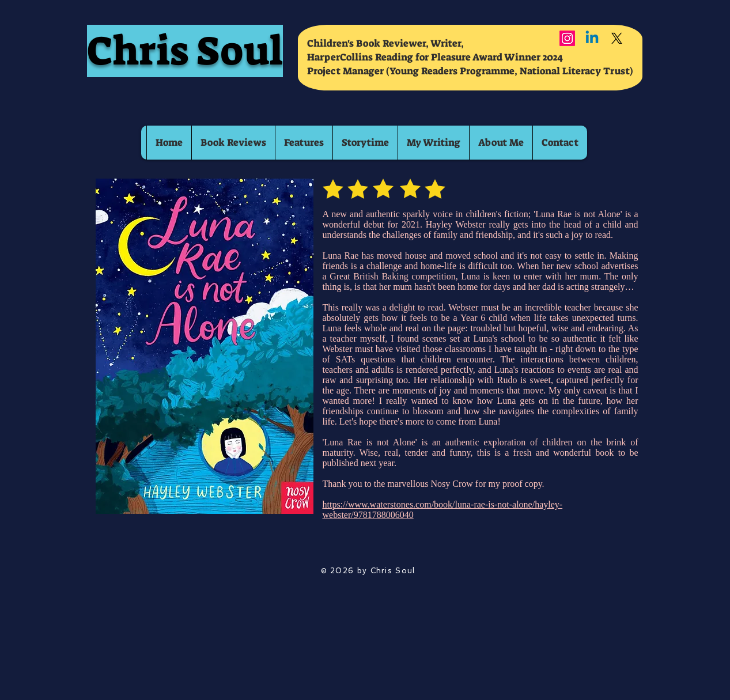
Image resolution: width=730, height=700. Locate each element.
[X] (617, 38)
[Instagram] (567, 38)
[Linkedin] (592, 38)
